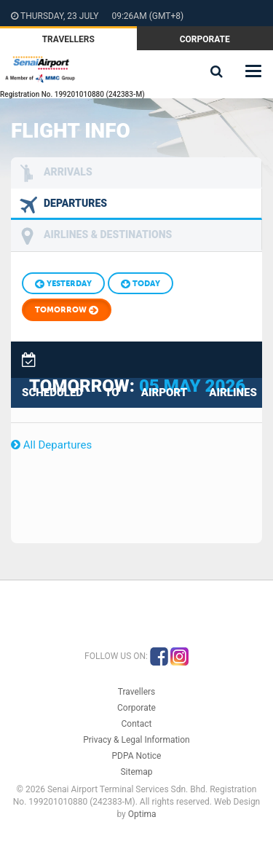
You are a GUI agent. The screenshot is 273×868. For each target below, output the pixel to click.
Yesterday (63, 284)
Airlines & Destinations (108, 234)
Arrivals (68, 172)
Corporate (205, 39)
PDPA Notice (137, 756)
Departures (75, 203)
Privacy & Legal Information (136, 740)
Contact (137, 724)
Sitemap (136, 772)
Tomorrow (67, 311)
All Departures (51, 445)
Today (141, 284)
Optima (142, 814)
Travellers (68, 39)
